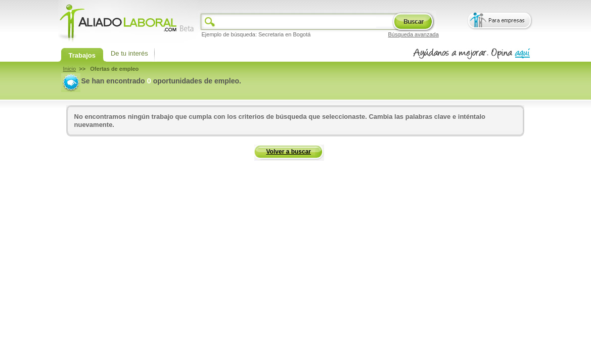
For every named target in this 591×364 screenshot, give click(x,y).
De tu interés (129, 53)
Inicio (70, 69)
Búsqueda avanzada (414, 34)
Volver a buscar (289, 152)
